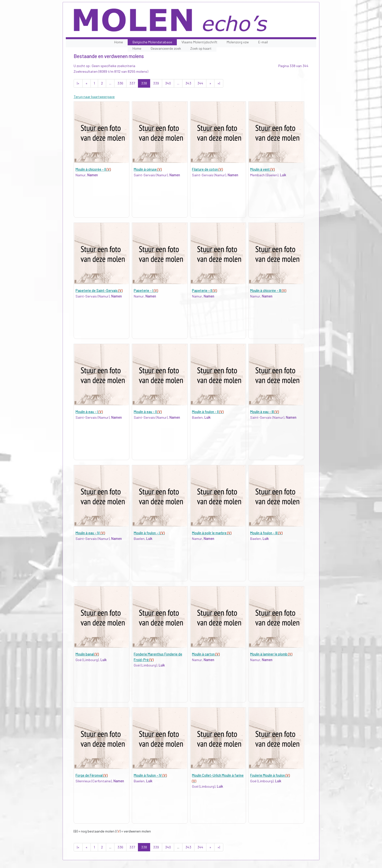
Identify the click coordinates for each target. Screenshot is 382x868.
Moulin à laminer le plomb (271, 654)
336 (120, 83)
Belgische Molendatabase (152, 42)
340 (168, 83)
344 (200, 83)
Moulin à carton (206, 654)
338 (144, 83)
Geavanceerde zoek (166, 48)
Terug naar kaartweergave (94, 97)
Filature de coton (207, 169)
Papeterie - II (204, 291)
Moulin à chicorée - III (268, 291)
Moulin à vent (262, 169)
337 (132, 83)
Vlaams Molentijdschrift (199, 42)
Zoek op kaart (201, 48)
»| (219, 83)
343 (188, 83)
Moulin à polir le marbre (212, 533)
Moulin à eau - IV (90, 533)
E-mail (263, 42)
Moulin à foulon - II (208, 412)
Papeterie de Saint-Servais (99, 291)
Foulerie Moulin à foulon (270, 775)
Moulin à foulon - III (266, 533)
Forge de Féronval (92, 775)
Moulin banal (87, 654)
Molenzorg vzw (238, 42)
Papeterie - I (146, 291)
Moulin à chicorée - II (93, 169)
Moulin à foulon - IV (150, 775)
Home (119, 42)
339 (156, 83)
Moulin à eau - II (148, 412)
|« (78, 83)
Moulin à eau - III (264, 412)
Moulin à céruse (148, 169)
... (110, 83)
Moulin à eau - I (89, 412)
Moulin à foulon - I (149, 533)
